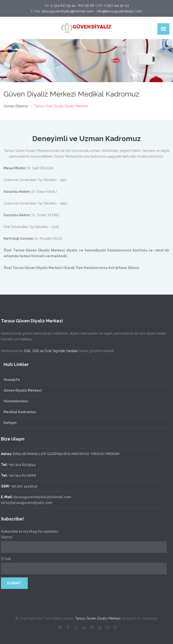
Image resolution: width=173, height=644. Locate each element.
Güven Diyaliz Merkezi (23, 390)
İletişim (10, 423)
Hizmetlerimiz (16, 401)
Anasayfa (12, 380)
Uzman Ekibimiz (16, 106)
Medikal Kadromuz (20, 412)
